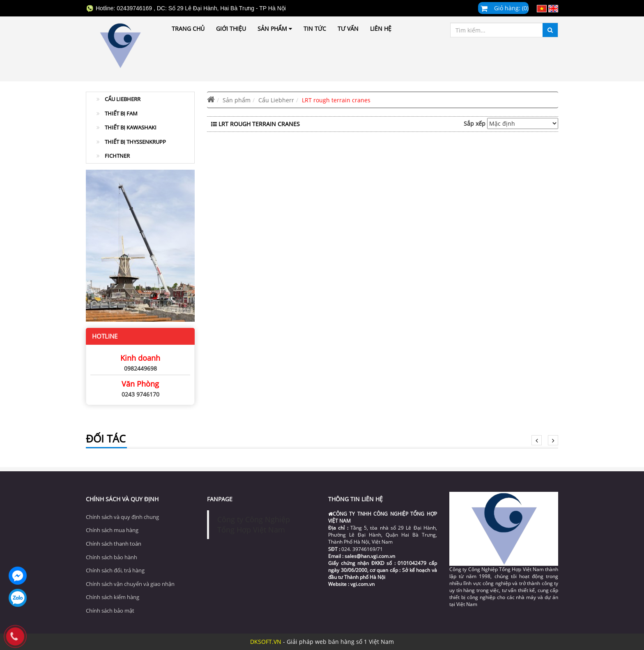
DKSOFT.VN (266, 642)
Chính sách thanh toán (114, 544)
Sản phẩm (275, 29)
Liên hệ (381, 29)
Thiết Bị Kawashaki (126, 127)
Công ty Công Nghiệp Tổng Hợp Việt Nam (254, 524)
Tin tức (315, 29)
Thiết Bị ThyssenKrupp (131, 142)
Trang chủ (188, 29)
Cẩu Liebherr (118, 99)
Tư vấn (348, 29)
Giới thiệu (231, 29)
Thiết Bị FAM (117, 113)
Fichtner (113, 156)
